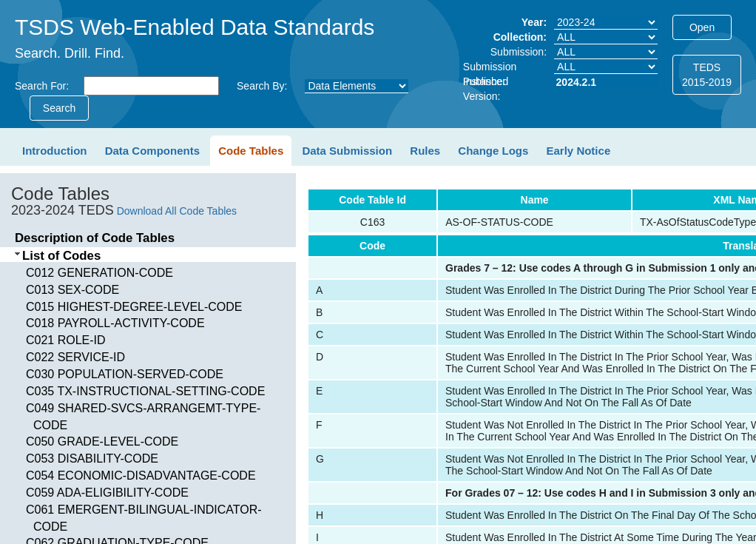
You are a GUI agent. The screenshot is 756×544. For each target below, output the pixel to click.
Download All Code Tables (177, 211)
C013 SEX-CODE (72, 290)
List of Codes (61, 256)
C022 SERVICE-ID (75, 357)
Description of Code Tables (95, 238)
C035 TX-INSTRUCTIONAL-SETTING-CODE (145, 391)
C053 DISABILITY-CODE (92, 459)
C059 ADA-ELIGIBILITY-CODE (107, 493)
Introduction (54, 151)
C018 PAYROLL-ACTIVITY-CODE (115, 323)
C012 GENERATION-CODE (99, 273)
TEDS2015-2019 (707, 75)
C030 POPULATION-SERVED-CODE (125, 374)
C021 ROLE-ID (66, 340)
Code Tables (251, 151)
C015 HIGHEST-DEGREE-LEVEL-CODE (134, 307)
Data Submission (347, 151)
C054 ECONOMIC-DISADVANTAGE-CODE (141, 476)
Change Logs (493, 151)
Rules (425, 151)
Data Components (152, 151)
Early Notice (579, 151)
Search (59, 108)
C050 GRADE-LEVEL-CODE (102, 441)
